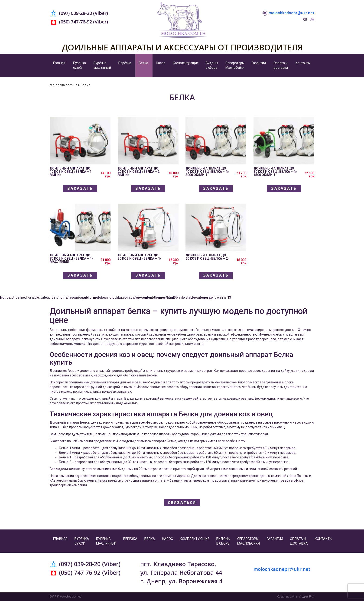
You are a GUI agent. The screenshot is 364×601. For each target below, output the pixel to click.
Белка (143, 63)
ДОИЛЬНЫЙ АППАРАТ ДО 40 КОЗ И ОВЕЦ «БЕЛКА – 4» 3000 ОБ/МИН (207, 172)
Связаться (182, 503)
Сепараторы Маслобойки (235, 65)
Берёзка (125, 63)
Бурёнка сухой (80, 65)
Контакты (303, 63)
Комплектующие (186, 63)
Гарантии (259, 63)
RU (305, 20)
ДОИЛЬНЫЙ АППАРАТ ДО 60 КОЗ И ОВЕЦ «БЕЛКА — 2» (207, 257)
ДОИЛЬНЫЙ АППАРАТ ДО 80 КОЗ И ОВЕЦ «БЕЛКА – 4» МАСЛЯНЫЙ (71, 258)
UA (312, 20)
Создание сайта (287, 597)
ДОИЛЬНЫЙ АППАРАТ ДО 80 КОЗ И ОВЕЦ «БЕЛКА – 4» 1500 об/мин (275, 172)
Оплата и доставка (281, 65)
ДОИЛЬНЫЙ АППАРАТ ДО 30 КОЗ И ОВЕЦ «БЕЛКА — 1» (140, 257)
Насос (161, 63)
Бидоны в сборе (212, 65)
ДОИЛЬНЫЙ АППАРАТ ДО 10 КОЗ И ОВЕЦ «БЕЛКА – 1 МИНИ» (71, 172)
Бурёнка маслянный (102, 65)
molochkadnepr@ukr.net (291, 13)
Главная (59, 63)
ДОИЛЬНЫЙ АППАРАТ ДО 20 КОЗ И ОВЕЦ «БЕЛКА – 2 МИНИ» (139, 172)
